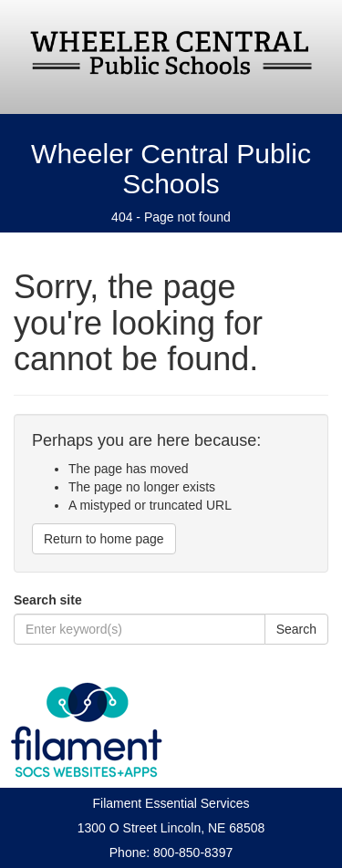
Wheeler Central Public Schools (171, 169)
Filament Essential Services (171, 803)
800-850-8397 (193, 852)
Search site (48, 600)
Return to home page (104, 539)
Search (296, 629)
